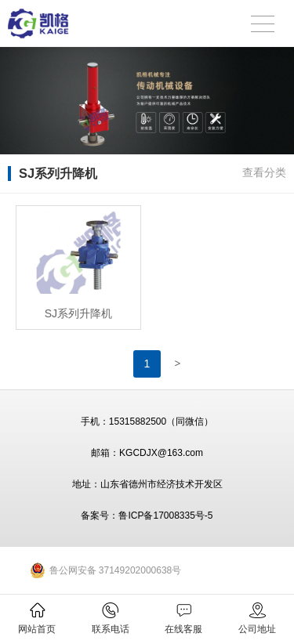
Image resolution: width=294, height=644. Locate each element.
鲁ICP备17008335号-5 (165, 516)
